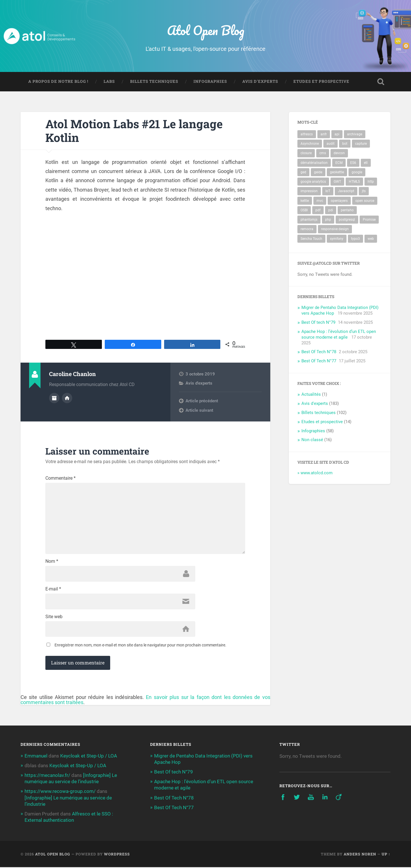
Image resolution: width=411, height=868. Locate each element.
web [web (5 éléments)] (371, 239)
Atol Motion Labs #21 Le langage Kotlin (134, 131)
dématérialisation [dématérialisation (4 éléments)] (314, 163)
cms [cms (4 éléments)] (323, 153)
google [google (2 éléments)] (357, 172)
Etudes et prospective (321, 82)
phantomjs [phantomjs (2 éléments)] (309, 220)
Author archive (54, 398)
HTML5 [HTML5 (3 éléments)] (354, 182)
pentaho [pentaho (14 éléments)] (347, 210)
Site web (54, 617)
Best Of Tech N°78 (319, 352)
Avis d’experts (260, 82)
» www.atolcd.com (315, 473)
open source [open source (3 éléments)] (365, 201)
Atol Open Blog (206, 30)
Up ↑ (386, 855)
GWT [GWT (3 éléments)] (337, 182)
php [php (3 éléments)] (328, 220)
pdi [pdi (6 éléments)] (331, 210)
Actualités (311, 395)
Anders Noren (360, 855)
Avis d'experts (199, 383)
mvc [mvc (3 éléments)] (320, 201)
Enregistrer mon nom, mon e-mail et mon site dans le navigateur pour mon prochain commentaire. (140, 646)
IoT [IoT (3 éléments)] (328, 191)
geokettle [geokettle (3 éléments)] (337, 172)
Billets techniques (154, 82)
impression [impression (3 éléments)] (309, 191)
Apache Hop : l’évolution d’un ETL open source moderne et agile (339, 334)
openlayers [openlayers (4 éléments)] (339, 201)
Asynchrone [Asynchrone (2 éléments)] (310, 144)
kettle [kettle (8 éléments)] (305, 201)
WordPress (117, 855)
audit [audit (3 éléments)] (331, 144)
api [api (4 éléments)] (337, 134)
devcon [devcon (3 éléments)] (339, 153)
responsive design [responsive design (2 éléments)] (335, 229)
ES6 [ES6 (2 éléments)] (353, 163)
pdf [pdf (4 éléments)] (318, 210)
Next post (195, 410)
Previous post (199, 401)
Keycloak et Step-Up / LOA (89, 756)
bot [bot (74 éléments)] (345, 144)
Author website (67, 398)
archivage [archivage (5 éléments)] (355, 134)
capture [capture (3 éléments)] (361, 144)
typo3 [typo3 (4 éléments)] (355, 239)
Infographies (210, 82)
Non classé (312, 440)
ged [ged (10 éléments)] (303, 172)
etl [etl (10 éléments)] (366, 163)
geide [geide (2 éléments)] (318, 172)
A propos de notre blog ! (58, 82)
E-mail (53, 590)
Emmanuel (36, 756)
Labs (109, 82)
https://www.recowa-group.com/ (60, 792)
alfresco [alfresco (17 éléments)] (307, 134)
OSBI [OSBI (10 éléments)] (304, 210)
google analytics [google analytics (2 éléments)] (313, 182)
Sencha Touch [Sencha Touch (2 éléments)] (311, 239)
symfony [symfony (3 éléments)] (337, 239)
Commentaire (61, 479)
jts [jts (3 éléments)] (364, 191)
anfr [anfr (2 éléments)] (324, 134)
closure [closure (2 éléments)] (306, 153)
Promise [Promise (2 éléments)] (369, 220)
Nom (52, 562)
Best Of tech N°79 (318, 323)
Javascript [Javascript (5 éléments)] (346, 191)
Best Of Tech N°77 (319, 361)
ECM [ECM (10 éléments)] (339, 163)
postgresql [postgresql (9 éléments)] (347, 220)
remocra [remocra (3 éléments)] (307, 229)
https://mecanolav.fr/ (47, 776)
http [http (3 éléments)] (371, 182)
